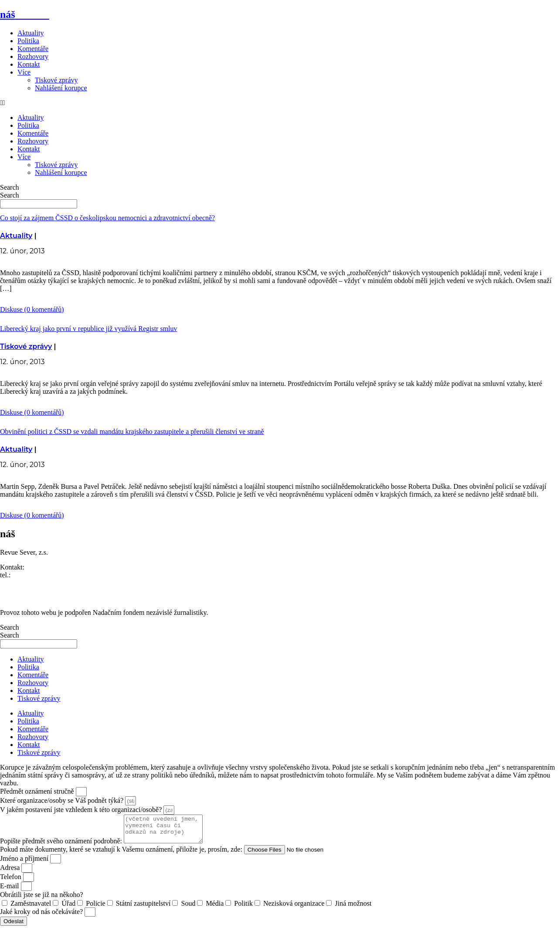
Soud (188, 909)
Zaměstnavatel (31, 909)
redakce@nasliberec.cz (32, 583)
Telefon (12, 882)
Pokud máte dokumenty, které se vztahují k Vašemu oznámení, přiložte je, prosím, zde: (122, 854)
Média (215, 909)
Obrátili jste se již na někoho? (42, 900)
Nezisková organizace (294, 909)
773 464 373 (30, 575)
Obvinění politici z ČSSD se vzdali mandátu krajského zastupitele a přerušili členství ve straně (132, 431)
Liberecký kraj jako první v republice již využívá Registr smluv (89, 329)
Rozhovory (33, 56)
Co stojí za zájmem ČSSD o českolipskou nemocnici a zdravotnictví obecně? (107, 218)
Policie (95, 909)
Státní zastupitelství (143, 909)
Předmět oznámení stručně (38, 791)
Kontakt (29, 64)
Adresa (11, 873)
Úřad (68, 909)
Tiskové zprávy (56, 80)
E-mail (10, 891)
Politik (243, 909)
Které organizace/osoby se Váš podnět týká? (63, 800)
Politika (28, 41)
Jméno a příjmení (25, 864)
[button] (280, 103)
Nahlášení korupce (61, 88)
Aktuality (31, 33)
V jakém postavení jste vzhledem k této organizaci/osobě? (82, 810)
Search (10, 187)
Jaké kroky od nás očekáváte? (42, 917)
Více (24, 72)
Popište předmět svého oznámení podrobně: (62, 846)
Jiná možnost (353, 909)
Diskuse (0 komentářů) (32, 309)
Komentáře (33, 49)
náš (25, 14)
